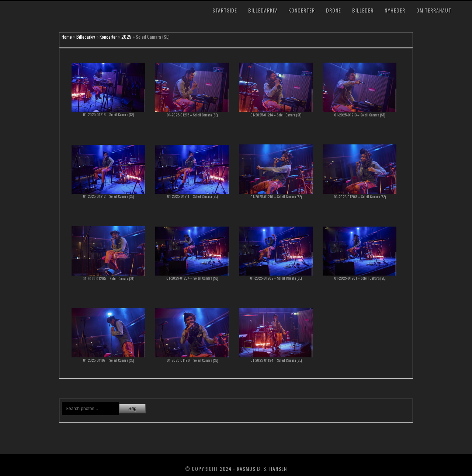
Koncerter (302, 10)
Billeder (363, 10)
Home (67, 37)
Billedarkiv (263, 10)
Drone (334, 10)
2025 (126, 37)
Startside (225, 10)
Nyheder (395, 10)
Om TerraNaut (434, 10)
